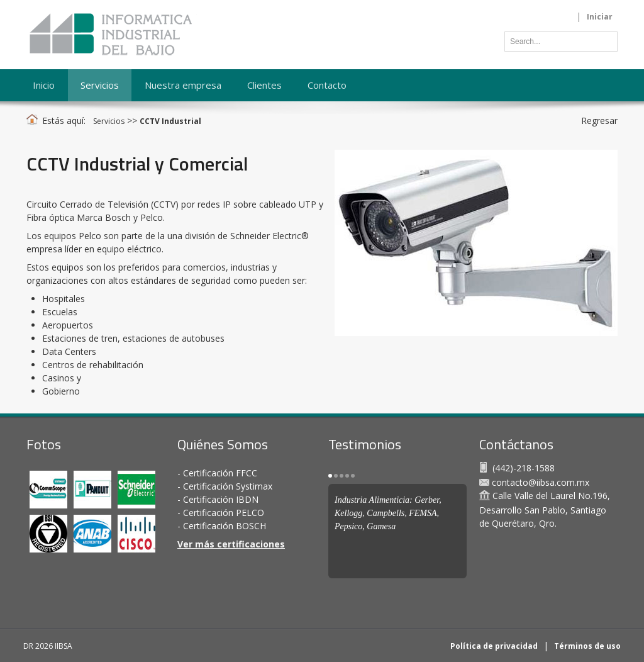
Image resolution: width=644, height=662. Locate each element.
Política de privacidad (494, 646)
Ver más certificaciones (231, 544)
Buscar (605, 40)
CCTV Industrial (170, 121)
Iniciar (600, 17)
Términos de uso (587, 646)
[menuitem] (100, 85)
